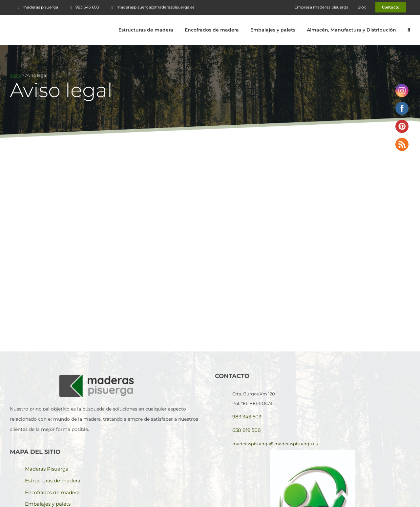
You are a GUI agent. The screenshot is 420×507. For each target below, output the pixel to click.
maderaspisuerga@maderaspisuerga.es (275, 444)
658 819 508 (247, 430)
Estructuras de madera (53, 481)
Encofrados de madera (52, 492)
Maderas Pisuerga (47, 469)
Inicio (15, 75)
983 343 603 (247, 417)
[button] (409, 30)
